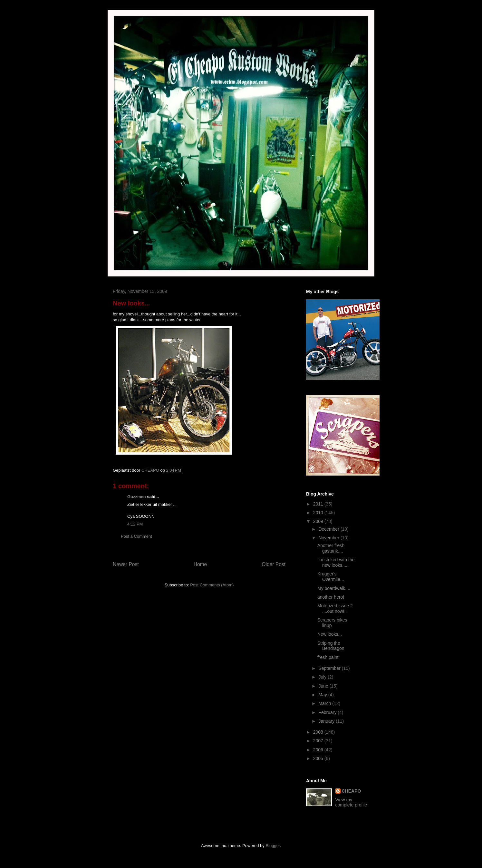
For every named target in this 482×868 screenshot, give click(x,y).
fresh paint (328, 657)
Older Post (274, 564)
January (327, 721)
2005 (319, 758)
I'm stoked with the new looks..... (336, 562)
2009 (319, 521)
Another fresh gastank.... (331, 548)
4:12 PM (135, 524)
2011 (319, 504)
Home (200, 564)
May (323, 695)
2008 (319, 732)
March (325, 703)
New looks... (330, 634)
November (329, 538)
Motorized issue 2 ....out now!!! (335, 608)
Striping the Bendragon (331, 646)
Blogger (273, 846)
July (323, 677)
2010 (319, 513)
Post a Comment (136, 536)
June (324, 686)
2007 (319, 741)
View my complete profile (351, 802)
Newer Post (126, 564)
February (328, 712)
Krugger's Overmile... (331, 577)
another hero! (331, 597)
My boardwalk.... (334, 588)
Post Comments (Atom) (212, 585)
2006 (319, 750)
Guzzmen (137, 497)
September (330, 668)
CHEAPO (352, 791)
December (329, 529)
